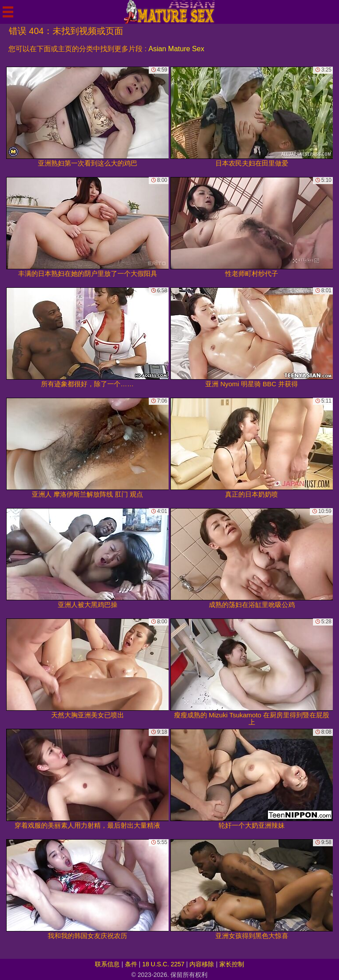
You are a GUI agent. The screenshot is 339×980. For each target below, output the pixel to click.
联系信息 (107, 964)
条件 (131, 964)
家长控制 (232, 964)
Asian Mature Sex (176, 49)
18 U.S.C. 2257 (163, 964)
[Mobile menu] (8, 12)
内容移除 (202, 964)
